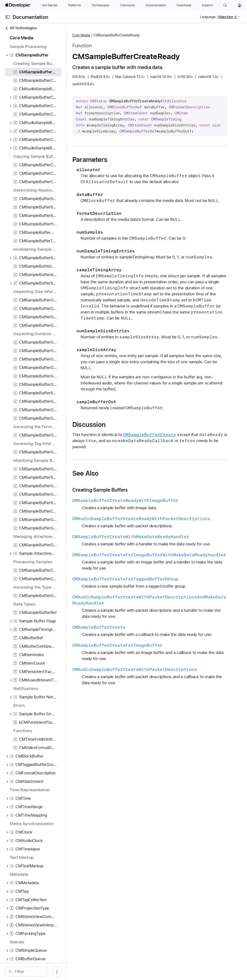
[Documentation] (156, 5)
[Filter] (43, 972)
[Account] (240, 5)
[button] (225, 5)
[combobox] (43, 972)
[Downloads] (184, 5)
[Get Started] (50, 5)
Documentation (30, 17)
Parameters (133, 184)
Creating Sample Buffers (143, 568)
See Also (129, 552)
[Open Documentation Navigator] (8, 17)
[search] (41, 972)
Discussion (132, 503)
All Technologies (21, 28)
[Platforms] (74, 5)
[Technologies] (100, 5)
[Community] (127, 5)
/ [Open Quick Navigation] (87, 972)
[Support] (207, 5)
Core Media (125, 35)
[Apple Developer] (18, 5)
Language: (208, 17)
